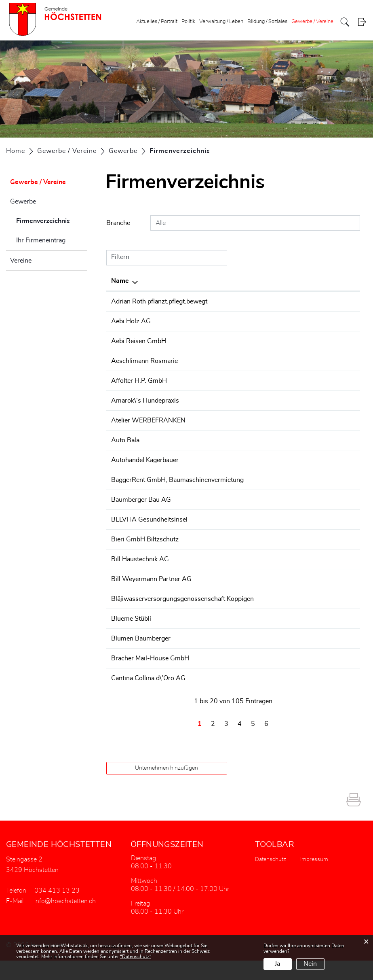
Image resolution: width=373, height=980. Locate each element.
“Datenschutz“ (136, 957)
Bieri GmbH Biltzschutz (145, 549)
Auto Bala (125, 440)
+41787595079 (276, 529)
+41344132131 (276, 638)
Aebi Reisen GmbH (139, 341)
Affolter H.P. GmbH (139, 381)
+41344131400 (276, 549)
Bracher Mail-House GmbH (150, 678)
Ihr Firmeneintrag (41, 240)
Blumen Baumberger (141, 658)
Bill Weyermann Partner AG (151, 589)
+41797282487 (276, 361)
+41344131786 (276, 381)
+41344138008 (276, 678)
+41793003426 (276, 698)
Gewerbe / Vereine (312, 22)
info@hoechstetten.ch (65, 921)
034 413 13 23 (57, 910)
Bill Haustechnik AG (140, 569)
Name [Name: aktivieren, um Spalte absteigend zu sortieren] (120, 281)
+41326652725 (276, 420)
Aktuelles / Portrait (157, 22)
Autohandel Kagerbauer (145, 460)
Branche (118, 223)
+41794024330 (276, 440)
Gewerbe (23, 202)
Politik (188, 22)
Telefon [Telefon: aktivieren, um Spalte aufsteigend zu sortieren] (263, 281)
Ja (277, 964)
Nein (310, 964)
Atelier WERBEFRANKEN (148, 420)
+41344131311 (276, 321)
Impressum (314, 879)
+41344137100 (276, 589)
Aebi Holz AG (131, 321)
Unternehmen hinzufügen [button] (166, 787)
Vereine (21, 261)
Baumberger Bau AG (141, 509)
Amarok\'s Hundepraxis (145, 401)
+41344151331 (276, 460)
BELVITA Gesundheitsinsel (149, 529)
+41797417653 (276, 401)
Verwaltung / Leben (221, 22)
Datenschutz (271, 879)
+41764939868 (276, 301)
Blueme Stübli (131, 638)
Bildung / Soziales (267, 22)
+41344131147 (276, 509)
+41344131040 (276, 658)
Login (362, 22)
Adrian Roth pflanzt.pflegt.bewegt (159, 301)
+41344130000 (276, 480)
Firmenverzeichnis (52, 220)
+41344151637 (276, 341)
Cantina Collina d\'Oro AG (148, 698)
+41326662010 (276, 569)
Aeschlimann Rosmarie (144, 361)
